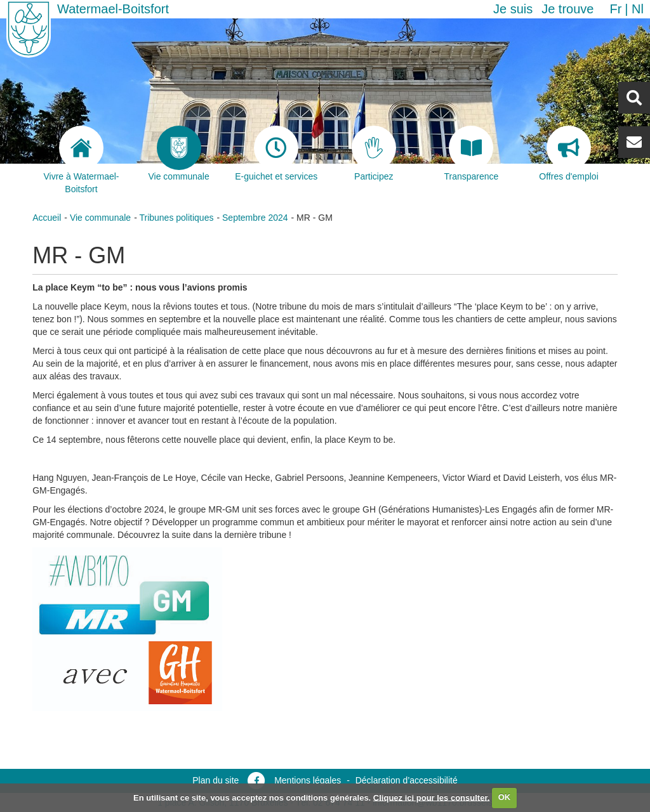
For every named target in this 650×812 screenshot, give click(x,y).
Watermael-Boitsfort (113, 9)
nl (638, 9)
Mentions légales (308, 780)
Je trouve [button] (567, 9)
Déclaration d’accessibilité (407, 780)
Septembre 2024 (255, 218)
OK (505, 797)
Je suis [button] (513, 9)
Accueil (47, 218)
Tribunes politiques (176, 218)
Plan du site (216, 780)
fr (615, 9)
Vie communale (100, 218)
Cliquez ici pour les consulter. (432, 797)
